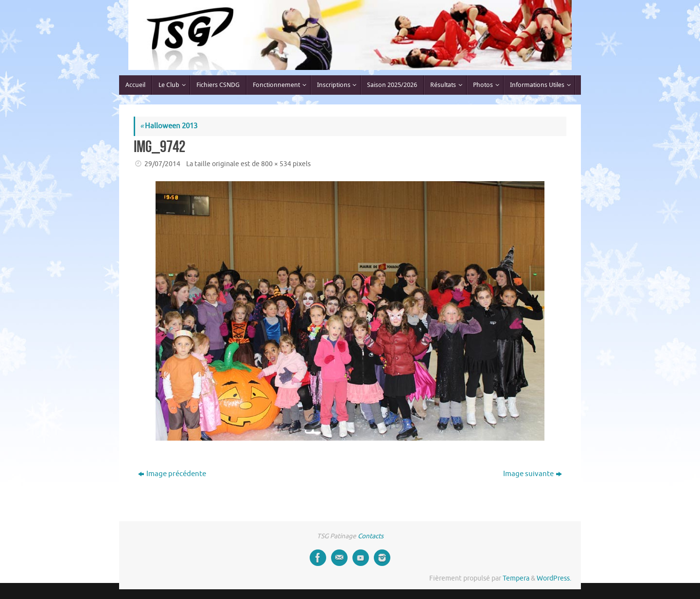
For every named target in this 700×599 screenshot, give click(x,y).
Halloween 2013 (169, 126)
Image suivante (533, 474)
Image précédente (172, 474)
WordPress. (554, 578)
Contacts (371, 536)
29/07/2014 (162, 164)
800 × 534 (276, 164)
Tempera (516, 578)
